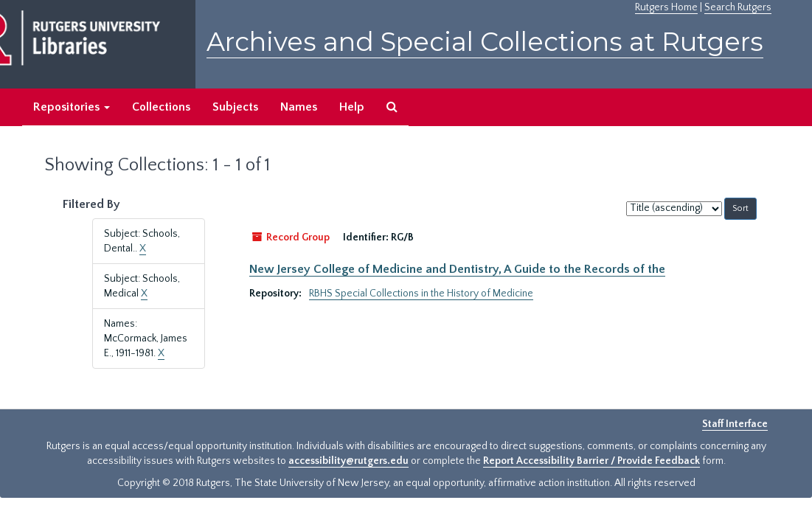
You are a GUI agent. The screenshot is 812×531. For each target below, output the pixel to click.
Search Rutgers (738, 7)
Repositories (72, 107)
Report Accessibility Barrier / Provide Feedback (591, 461)
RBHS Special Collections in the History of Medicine (421, 294)
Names (299, 107)
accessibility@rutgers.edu (348, 461)
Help (352, 107)
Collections (161, 107)
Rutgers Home (666, 7)
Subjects (235, 107)
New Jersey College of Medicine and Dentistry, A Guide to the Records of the (457, 269)
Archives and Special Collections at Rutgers (485, 42)
